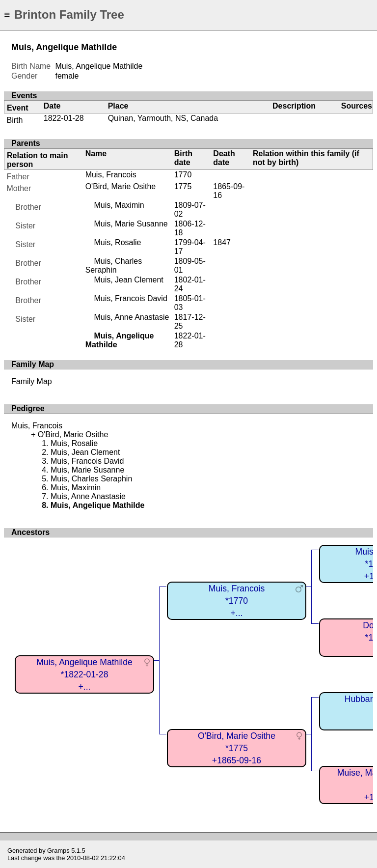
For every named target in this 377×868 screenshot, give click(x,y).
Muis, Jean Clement (128, 280)
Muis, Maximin (119, 205)
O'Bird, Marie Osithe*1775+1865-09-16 (237, 748)
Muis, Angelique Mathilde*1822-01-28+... (84, 674)
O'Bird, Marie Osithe (121, 186)
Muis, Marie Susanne (131, 224)
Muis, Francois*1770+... (237, 601)
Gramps (58, 851)
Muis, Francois (111, 175)
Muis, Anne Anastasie (131, 317)
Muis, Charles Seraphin (114, 266)
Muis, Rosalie (117, 242)
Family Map (32, 381)
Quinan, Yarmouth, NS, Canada (163, 118)
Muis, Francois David (130, 298)
